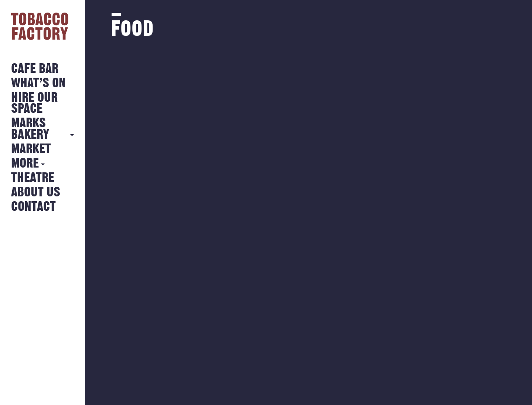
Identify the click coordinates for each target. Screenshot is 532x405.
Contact (33, 207)
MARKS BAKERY (30, 129)
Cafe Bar (35, 69)
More (25, 164)
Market (31, 149)
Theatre (33, 178)
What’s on (38, 83)
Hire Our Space (34, 103)
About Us (36, 193)
